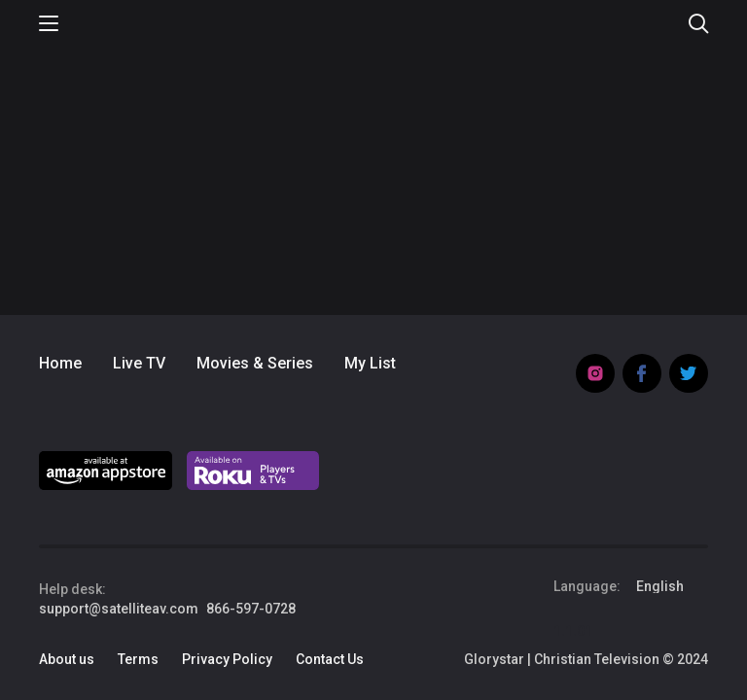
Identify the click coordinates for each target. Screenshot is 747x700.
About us (67, 659)
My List (370, 363)
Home (60, 363)
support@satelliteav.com (119, 609)
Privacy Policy (227, 659)
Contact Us (330, 659)
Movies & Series (255, 363)
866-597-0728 (251, 609)
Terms (138, 659)
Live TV (139, 363)
